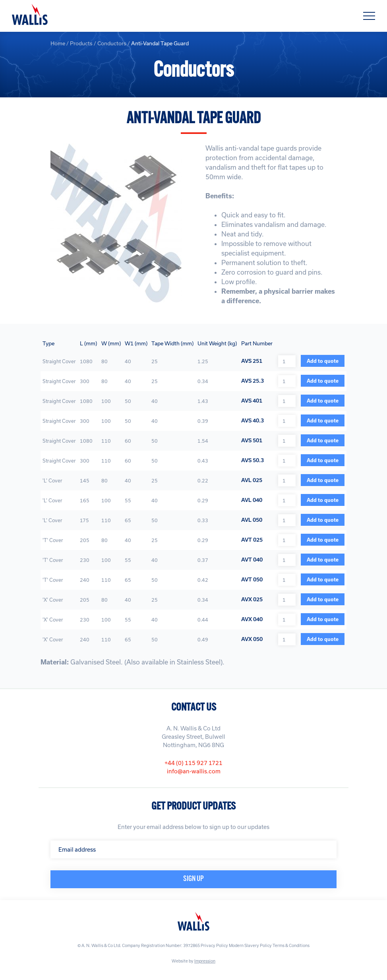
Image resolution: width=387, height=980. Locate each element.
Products (81, 43)
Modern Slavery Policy (250, 945)
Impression (205, 961)
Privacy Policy (214, 945)
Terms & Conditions (291, 945)
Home (58, 43)
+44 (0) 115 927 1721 (193, 763)
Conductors (112, 43)
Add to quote (323, 361)
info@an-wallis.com (194, 771)
